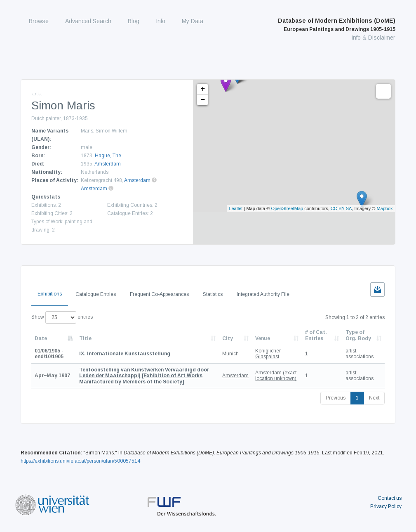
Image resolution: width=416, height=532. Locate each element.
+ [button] (203, 89)
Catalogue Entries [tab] (96, 294)
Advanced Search (88, 21)
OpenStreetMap (287, 208)
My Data (193, 21)
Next (374, 398)
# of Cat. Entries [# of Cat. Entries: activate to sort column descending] (316, 335)
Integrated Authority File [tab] (263, 294)
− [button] (203, 100)
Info (161, 21)
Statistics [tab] (213, 294)
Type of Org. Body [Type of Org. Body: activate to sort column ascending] (358, 335)
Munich (230, 354)
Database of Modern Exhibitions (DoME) (337, 25)
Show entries (62, 317)
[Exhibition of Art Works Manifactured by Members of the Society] (144, 376)
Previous (336, 398)
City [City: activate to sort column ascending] (228, 338)
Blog (134, 21)
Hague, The (108, 156)
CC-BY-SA (341, 208)
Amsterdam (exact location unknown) (276, 376)
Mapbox (384, 208)
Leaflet (236, 208)
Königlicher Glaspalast (268, 354)
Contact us (390, 498)
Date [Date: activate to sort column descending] (41, 338)
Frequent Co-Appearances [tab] (159, 294)
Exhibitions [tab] (50, 294)
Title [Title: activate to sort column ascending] (85, 338)
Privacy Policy (386, 506)
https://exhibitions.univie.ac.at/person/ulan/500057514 (80, 461)
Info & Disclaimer (373, 38)
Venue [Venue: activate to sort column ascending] (263, 338)
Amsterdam (108, 164)
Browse (39, 21)
